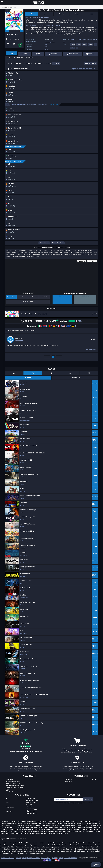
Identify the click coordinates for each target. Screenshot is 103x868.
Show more (44, 248)
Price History (19, 57)
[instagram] (59, 866)
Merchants (68, 787)
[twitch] (45, 866)
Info (31, 14)
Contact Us (46, 863)
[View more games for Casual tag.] (79, 45)
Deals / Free (29, 812)
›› (61, 362)
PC (7, 804)
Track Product (28, 307)
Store (10, 63)
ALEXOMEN (18, 344)
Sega (47, 44)
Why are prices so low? (13, 789)
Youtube (94, 785)
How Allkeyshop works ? (14, 787)
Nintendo (9, 817)
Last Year (22, 303)
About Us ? (10, 785)
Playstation (10, 813)
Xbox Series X (88, 39)
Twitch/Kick (69, 785)
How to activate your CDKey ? (16, 793)
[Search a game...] (51, 7)
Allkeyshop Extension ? (13, 797)
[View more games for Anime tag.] (73, 49)
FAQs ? (8, 795)
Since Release (11, 303)
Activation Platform (42, 63)
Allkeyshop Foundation (68, 863)
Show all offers (58, 248)
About (46, 14)
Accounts (29, 57)
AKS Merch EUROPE (32, 819)
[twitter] (53, 866)
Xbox (8, 808)
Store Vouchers (31, 804)
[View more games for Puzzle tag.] (85, 45)
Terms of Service (8, 863)
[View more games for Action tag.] (73, 45)
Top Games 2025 (31, 816)
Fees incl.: (90, 63)
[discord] (48, 866)
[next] (22, 31)
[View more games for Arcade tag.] (91, 45)
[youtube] (56, 866)
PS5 (76, 39)
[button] (70, 95)
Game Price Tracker (32, 806)
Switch (95, 39)
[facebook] (50, 866)
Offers (9, 57)
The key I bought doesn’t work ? (16, 791)
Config (61, 14)
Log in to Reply (91, 355)
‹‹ (46, 362)
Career (55, 863)
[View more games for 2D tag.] (95, 45)
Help (96, 865)
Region (19, 63)
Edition (28, 63)
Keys (55, 63)
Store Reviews (30, 814)
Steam (47, 49)
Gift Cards (29, 810)
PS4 (73, 39)
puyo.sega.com (50, 42)
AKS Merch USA (30, 817)
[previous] (7, 31)
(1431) (69, 327)
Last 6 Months (33, 303)
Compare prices (54, 106)
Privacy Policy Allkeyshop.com (28, 863)
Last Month (44, 303)
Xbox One (81, 39)
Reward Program (31, 808)
